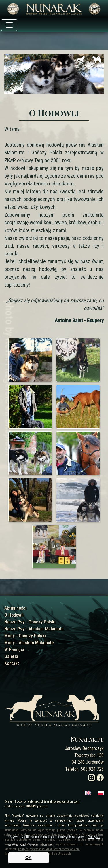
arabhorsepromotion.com (63, 802)
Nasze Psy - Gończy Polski (30, 622)
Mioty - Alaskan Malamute (29, 643)
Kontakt (12, 663)
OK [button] (29, 858)
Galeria (11, 656)
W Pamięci (14, 650)
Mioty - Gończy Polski (25, 636)
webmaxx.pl (35, 802)
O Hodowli (14, 615)
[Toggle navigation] (9, 25)
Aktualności (15, 608)
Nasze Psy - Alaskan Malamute (34, 629)
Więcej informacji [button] (41, 844)
